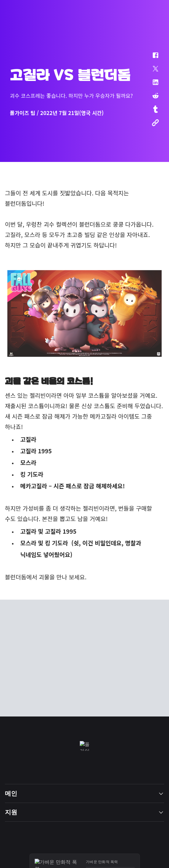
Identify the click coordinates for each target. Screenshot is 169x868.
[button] (152, 58)
